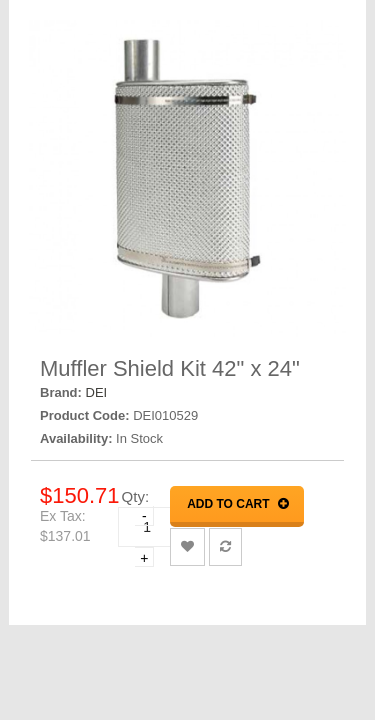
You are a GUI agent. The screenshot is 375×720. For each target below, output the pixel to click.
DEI (97, 392)
